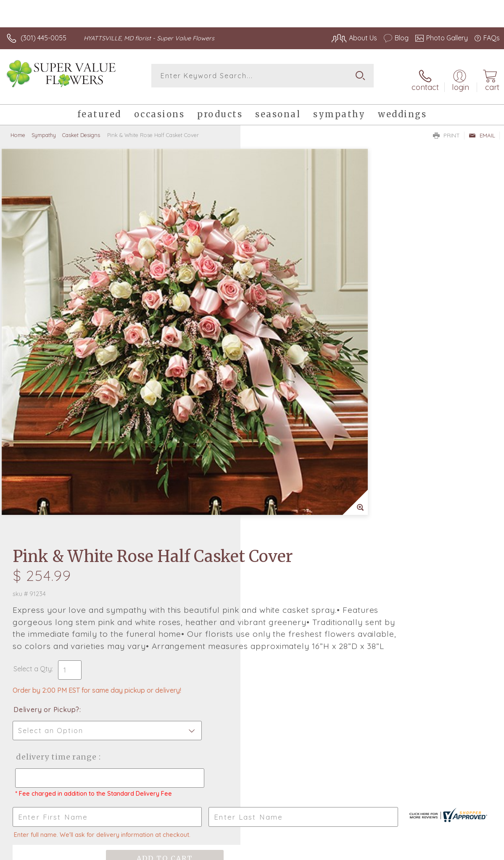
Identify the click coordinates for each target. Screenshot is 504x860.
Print (446, 129)
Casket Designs (81, 128)
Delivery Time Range (295, 402)
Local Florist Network (417, 852)
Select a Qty (273, 314)
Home (18, 128)
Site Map (469, 852)
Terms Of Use (307, 852)
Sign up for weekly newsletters (252, 646)
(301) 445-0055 (44, 38)
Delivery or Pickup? (287, 355)
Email (482, 129)
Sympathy (44, 128)
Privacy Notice (357, 852)
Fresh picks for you (252, 600)
